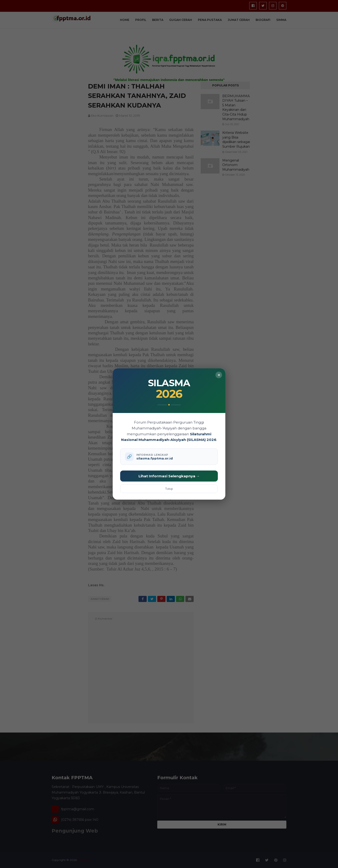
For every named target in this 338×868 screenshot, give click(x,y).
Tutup (169, 489)
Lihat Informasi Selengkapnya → (169, 476)
